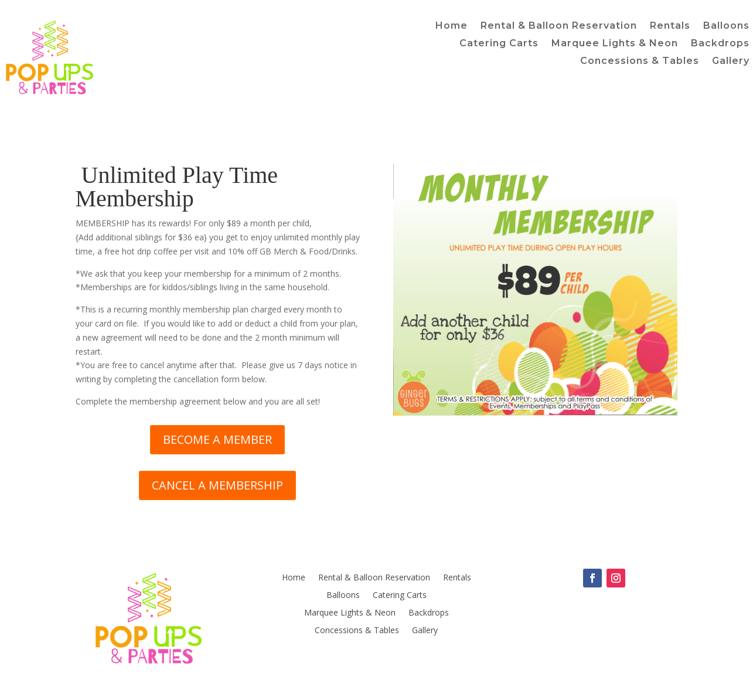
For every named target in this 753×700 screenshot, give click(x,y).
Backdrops (720, 44)
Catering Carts (499, 44)
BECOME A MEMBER (217, 439)
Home (452, 26)
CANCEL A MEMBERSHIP (217, 485)
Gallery (731, 62)
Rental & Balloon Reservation (559, 26)
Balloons (726, 26)
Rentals (670, 26)
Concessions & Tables (640, 62)
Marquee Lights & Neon (615, 44)
